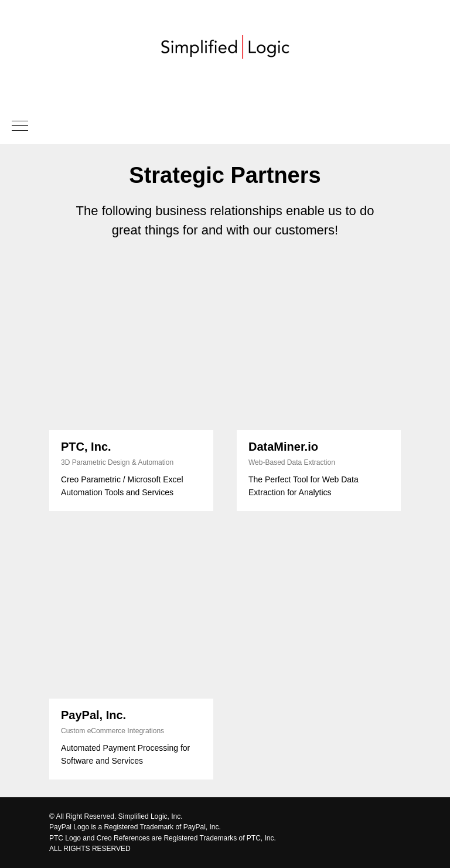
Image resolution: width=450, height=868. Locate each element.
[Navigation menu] (20, 127)
